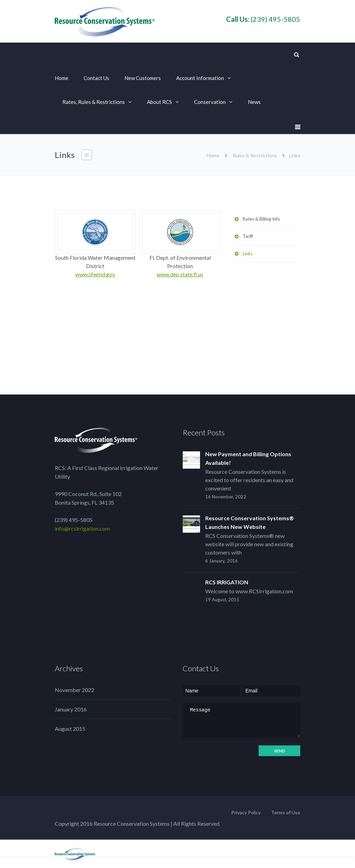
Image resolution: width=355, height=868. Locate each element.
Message (241, 720)
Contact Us (96, 78)
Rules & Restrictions (255, 155)
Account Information (200, 78)
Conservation (210, 102)
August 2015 (70, 729)
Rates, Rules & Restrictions (94, 102)
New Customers (143, 78)
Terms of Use (286, 812)
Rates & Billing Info (261, 219)
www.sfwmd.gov (95, 274)
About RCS (159, 102)
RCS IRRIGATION (227, 582)
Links (248, 254)
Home (62, 78)
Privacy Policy (246, 812)
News (254, 102)
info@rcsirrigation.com (82, 528)
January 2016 (71, 709)
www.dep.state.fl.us (180, 274)
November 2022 (75, 690)
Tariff (248, 236)
